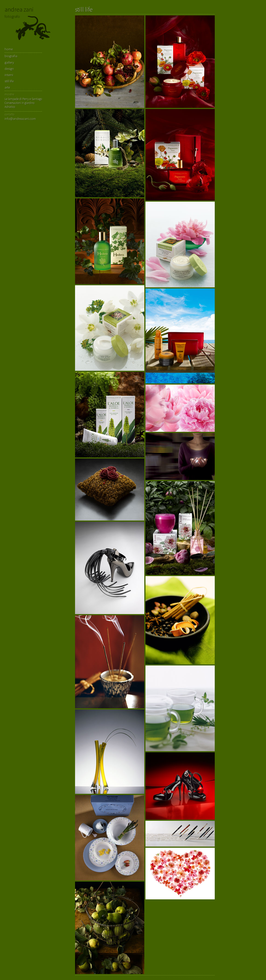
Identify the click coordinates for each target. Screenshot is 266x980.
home (9, 49)
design (9, 69)
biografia (11, 56)
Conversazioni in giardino (20, 103)
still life (9, 81)
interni (9, 75)
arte (7, 87)
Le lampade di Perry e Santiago (23, 99)
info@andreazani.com (20, 119)
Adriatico (10, 107)
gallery (9, 62)
